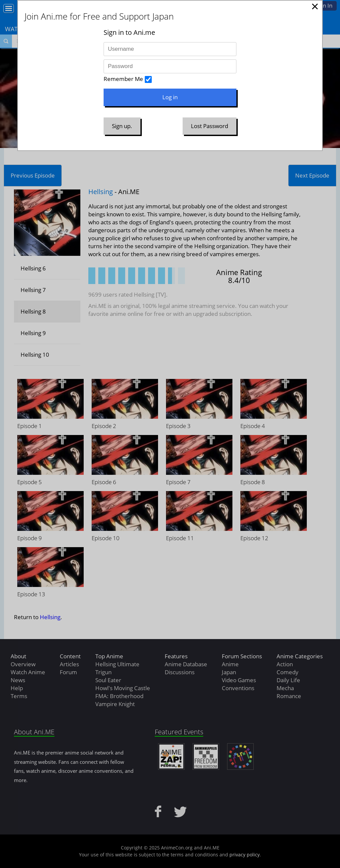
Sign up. (122, 126)
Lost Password (210, 126)
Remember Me (123, 79)
